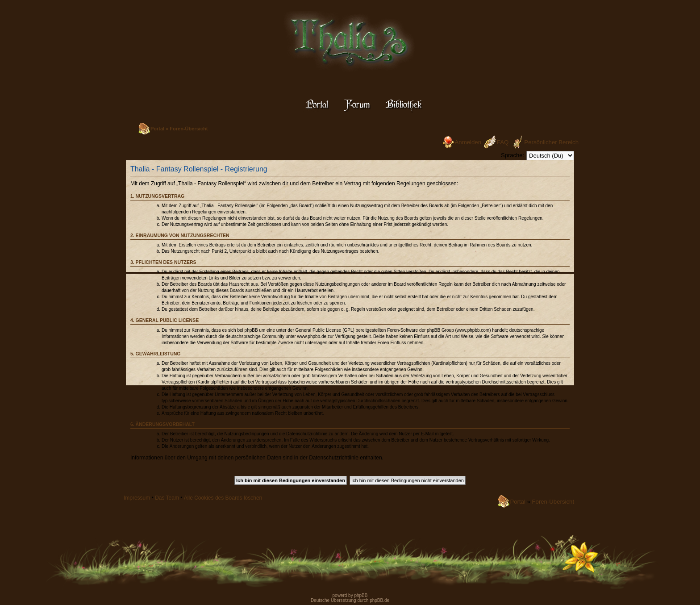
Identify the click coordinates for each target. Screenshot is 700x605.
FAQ (503, 142)
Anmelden (468, 142)
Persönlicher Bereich (551, 142)
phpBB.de (379, 600)
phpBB (360, 595)
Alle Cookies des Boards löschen (223, 498)
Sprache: (512, 155)
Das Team (167, 498)
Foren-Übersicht (189, 129)
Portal (157, 129)
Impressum (137, 498)
